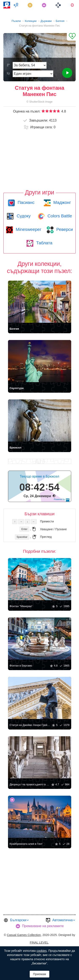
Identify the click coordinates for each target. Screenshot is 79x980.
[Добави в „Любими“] (71, 37)
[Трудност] (30, 65)
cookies (42, 951)
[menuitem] (17, 5)
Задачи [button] (31, 5)
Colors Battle (59, 216)
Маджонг (62, 202)
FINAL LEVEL (39, 943)
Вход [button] (73, 5)
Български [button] (18, 920)
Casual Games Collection (24, 935)
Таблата (44, 243)
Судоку (23, 216)
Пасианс (25, 202)
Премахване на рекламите (43, 926)
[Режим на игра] (33, 74)
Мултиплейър (17, 5)
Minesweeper (28, 229)
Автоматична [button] (62, 920)
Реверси (64, 229)
